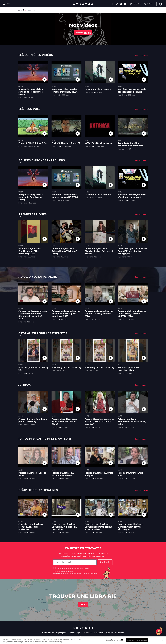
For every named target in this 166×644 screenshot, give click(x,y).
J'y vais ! (83, 604)
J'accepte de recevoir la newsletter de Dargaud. (73, 568)
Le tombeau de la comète (98, 89)
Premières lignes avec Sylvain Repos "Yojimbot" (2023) (64, 251)
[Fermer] (163, 641)
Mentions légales (76, 633)
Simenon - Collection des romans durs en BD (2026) (65, 91)
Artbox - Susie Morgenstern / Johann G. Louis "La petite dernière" (99, 422)
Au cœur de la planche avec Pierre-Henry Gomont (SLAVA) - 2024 (132, 314)
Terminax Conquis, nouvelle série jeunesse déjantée (132, 91)
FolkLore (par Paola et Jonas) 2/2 (33, 369)
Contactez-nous (48, 633)
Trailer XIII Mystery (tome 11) (66, 143)
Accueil (21, 10)
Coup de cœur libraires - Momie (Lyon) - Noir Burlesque (31, 527)
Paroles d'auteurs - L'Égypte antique (99, 474)
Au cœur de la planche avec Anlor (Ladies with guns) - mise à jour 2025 (66, 314)
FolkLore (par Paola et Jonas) (66, 368)
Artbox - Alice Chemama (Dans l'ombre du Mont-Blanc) (64, 422)
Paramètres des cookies (115, 633)
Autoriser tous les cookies (137, 641)
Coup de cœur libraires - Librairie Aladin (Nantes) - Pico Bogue (131, 527)
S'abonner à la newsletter (94, 633)
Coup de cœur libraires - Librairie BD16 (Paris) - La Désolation (64, 527)
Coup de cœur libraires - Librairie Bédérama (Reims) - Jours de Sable (99, 527)
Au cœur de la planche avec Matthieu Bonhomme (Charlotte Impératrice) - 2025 (33, 315)
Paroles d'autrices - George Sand (32, 474)
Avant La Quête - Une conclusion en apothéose (131, 144)
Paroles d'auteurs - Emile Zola (130, 474)
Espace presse (62, 633)
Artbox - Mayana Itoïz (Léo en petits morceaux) (33, 420)
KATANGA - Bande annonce (99, 143)
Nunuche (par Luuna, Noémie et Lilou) (128, 369)
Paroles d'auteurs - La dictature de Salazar (63, 474)
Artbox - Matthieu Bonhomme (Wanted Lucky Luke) (132, 422)
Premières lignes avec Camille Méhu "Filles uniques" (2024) (30, 251)
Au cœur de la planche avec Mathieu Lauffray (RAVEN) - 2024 (99, 314)
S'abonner (83, 33)
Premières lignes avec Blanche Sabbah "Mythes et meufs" (99, 251)
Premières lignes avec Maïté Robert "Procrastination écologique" (132, 251)
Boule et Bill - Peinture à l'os (33, 143)
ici (98, 573)
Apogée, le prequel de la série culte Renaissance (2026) (31, 92)
